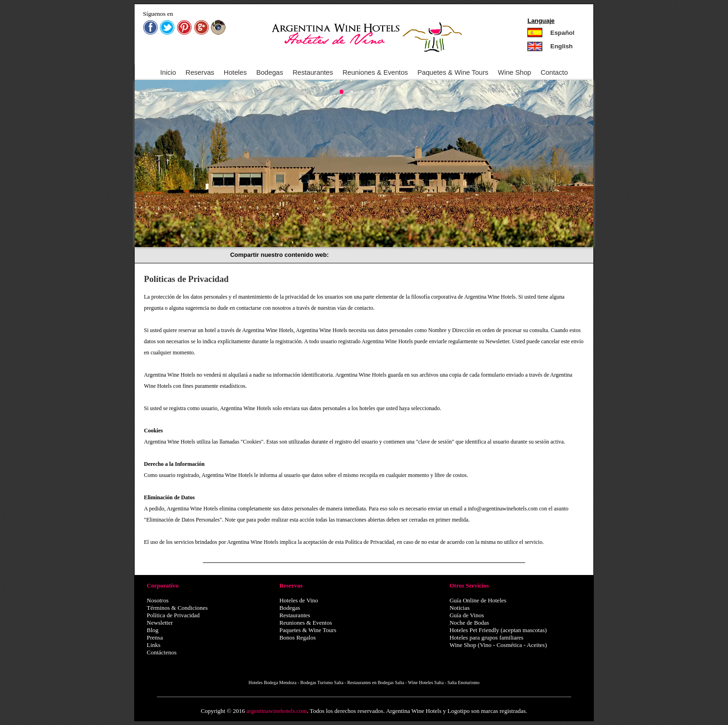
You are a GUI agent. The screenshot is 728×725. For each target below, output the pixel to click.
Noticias (459, 608)
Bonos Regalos (298, 637)
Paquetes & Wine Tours (308, 630)
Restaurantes (313, 72)
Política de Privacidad (173, 615)
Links (154, 645)
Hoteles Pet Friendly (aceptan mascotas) (498, 630)
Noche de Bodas (469, 623)
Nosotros (158, 600)
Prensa (155, 637)
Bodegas (270, 72)
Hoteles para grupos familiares (486, 637)
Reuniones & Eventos (375, 72)
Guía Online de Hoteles (478, 600)
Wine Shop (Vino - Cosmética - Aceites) (498, 645)
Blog (153, 630)
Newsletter (160, 623)
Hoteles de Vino (299, 600)
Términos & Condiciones (177, 608)
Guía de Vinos (467, 615)
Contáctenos (162, 652)
